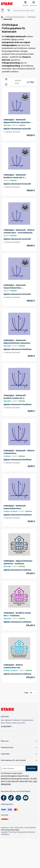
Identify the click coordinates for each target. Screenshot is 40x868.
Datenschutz (19, 828)
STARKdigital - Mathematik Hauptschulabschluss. (15, 507)
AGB (12, 828)
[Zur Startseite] (2, 17)
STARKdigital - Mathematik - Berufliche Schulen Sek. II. (15, 397)
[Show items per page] (33, 693)
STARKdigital (31, 17)
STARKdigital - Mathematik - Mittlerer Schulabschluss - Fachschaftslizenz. (19, 231)
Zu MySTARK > (6, 726)
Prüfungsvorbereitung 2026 (15, 17)
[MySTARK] (25, 4)
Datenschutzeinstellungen (10, 830)
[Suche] (9, 10)
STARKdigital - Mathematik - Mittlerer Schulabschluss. (19, 452)
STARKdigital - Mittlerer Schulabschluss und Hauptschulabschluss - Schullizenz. (18, 666)
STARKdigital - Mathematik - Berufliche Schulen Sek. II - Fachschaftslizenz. (15, 176)
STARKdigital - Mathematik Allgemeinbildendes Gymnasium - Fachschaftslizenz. (17, 121)
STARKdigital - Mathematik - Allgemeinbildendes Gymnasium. (17, 342)
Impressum (5, 828)
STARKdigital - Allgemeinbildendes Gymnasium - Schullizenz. (18, 562)
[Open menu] (3, 11)
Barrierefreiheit (30, 828)
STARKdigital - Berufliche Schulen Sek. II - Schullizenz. (17, 614)
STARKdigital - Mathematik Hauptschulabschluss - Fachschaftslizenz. (15, 287)
